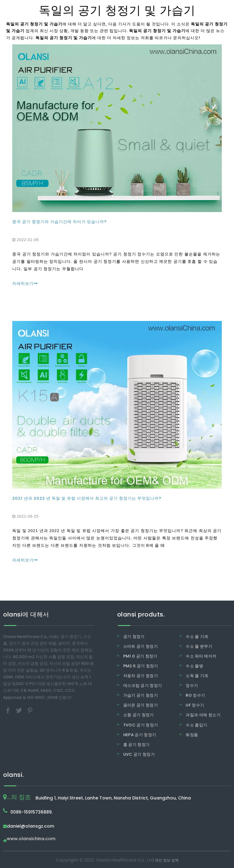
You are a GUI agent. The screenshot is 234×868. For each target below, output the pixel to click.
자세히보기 (25, 283)
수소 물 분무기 (199, 646)
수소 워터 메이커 (201, 656)
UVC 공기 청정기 (139, 754)
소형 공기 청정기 (139, 715)
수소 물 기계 (197, 637)
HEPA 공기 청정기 (140, 735)
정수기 (192, 685)
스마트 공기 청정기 (141, 646)
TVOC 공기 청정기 (141, 725)
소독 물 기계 (197, 676)
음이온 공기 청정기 (141, 705)
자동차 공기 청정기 (141, 676)
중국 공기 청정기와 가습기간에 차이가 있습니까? (59, 222)
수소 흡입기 (196, 725)
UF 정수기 (195, 705)
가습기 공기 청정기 (141, 695)
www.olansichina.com (31, 839)
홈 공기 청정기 (137, 745)
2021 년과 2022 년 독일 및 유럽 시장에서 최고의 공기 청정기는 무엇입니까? (87, 498)
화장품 (192, 735)
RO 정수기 (195, 695)
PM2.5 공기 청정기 (141, 666)
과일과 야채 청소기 (203, 715)
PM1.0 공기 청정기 (140, 656)
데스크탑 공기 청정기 (143, 685)
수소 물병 (194, 666)
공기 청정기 (134, 637)
